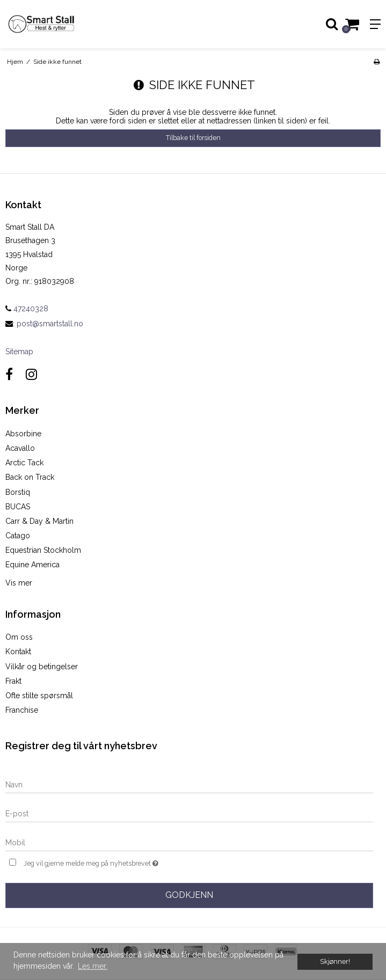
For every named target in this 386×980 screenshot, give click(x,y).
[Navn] (189, 784)
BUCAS (18, 507)
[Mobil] (189, 842)
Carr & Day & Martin (39, 521)
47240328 (27, 309)
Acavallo (20, 448)
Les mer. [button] (93, 966)
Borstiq (18, 492)
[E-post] (189, 813)
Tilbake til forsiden (193, 138)
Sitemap (19, 352)
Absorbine (23, 434)
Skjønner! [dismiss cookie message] (335, 961)
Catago (18, 536)
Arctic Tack (24, 463)
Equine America (32, 565)
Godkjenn (189, 895)
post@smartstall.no (50, 324)
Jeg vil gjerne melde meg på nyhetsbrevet (117, 862)
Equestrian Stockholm (43, 550)
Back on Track (30, 477)
